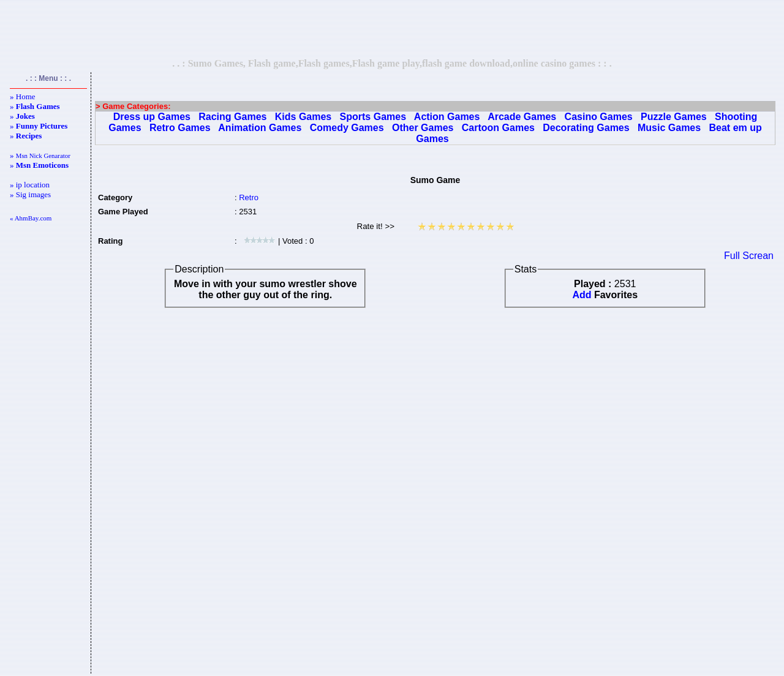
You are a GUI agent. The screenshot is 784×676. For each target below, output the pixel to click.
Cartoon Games (498, 128)
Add (582, 295)
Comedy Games (347, 128)
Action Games (447, 117)
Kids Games (303, 117)
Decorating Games (586, 128)
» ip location (30, 185)
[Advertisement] (392, 29)
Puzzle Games (674, 117)
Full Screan (749, 256)
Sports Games (373, 117)
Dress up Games (152, 117)
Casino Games (599, 117)
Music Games (669, 128)
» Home (23, 96)
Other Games (423, 128)
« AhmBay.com (31, 218)
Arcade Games (522, 117)
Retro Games (180, 128)
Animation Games (260, 128)
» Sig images (30, 194)
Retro (249, 197)
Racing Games (232, 117)
